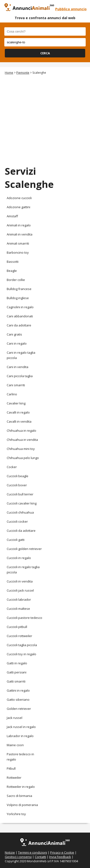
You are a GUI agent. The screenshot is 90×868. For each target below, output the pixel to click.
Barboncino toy (18, 252)
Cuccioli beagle (18, 476)
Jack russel (15, 718)
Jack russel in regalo (21, 727)
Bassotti (13, 262)
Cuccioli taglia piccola (22, 645)
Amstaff (12, 216)
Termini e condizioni (33, 852)
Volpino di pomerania (22, 805)
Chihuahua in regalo (21, 431)
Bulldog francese (19, 289)
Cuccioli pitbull (17, 627)
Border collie (16, 280)
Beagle (12, 271)
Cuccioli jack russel (20, 590)
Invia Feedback (60, 857)
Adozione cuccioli (19, 198)
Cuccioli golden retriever (24, 549)
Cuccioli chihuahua (20, 512)
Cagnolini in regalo (20, 307)
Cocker (12, 467)
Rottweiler (14, 778)
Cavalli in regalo (18, 412)
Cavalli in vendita (19, 421)
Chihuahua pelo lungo (23, 458)
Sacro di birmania (19, 796)
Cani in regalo (17, 343)
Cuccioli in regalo (19, 558)
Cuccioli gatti (16, 540)
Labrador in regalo (20, 736)
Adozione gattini (18, 207)
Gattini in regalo (18, 690)
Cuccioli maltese (18, 609)
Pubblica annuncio (71, 9)
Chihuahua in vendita (22, 440)
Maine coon (15, 745)
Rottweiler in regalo (21, 787)
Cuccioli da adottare (21, 531)
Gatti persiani (17, 672)
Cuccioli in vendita (20, 581)
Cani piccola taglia (20, 376)
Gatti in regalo (17, 663)
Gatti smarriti (16, 681)
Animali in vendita (20, 234)
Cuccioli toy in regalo (21, 654)
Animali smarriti (18, 243)
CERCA (45, 53)
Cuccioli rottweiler (19, 636)
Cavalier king (16, 403)
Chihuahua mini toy (21, 449)
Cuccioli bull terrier (20, 494)
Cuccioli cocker (17, 521)
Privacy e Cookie (62, 852)
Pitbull (11, 768)
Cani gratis (14, 334)
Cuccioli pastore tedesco (24, 618)
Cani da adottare (19, 325)
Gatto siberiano (18, 700)
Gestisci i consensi (18, 857)
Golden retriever (19, 709)
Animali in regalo (19, 225)
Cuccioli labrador (19, 599)
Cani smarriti (16, 385)
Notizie (10, 852)
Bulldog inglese (18, 298)
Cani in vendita (18, 367)
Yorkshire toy (16, 814)
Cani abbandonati (20, 316)
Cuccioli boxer (17, 485)
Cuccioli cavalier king (22, 503)
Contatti (40, 857)
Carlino (12, 394)
